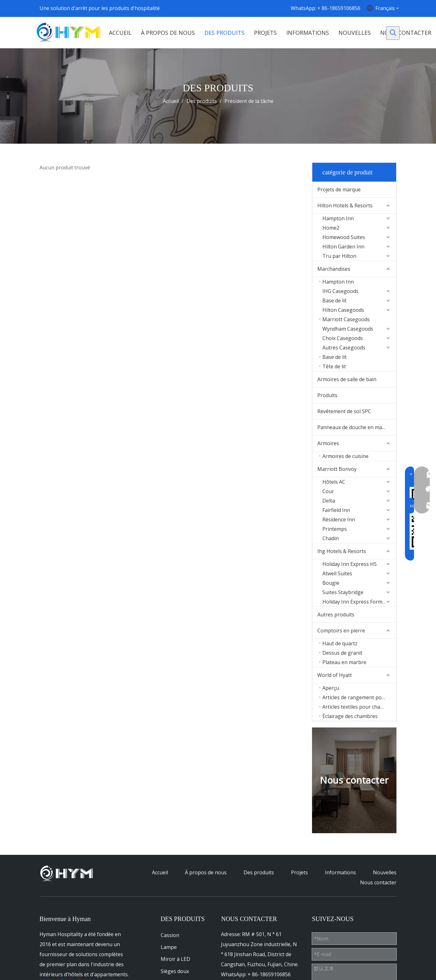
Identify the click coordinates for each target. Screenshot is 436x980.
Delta (329, 501)
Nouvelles (385, 872)
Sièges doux (175, 971)
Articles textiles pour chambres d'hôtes (359, 707)
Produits (327, 395)
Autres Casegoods (344, 348)
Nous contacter (378, 882)
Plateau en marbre (344, 662)
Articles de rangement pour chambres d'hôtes (359, 697)
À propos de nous (206, 872)
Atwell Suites (337, 573)
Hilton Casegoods (343, 310)
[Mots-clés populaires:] (393, 33)
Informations (340, 872)
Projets (299, 872)
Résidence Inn (339, 519)
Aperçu (331, 688)
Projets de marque (339, 189)
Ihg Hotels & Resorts (342, 551)
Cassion (170, 935)
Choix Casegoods (343, 338)
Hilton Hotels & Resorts (345, 205)
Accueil (160, 872)
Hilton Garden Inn (343, 247)
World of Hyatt (335, 675)
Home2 (331, 228)
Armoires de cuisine (345, 456)
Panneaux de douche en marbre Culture (357, 427)
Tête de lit (334, 366)
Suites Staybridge (343, 592)
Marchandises (334, 269)
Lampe (169, 947)
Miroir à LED (175, 959)
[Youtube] (246, 8)
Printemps (335, 529)
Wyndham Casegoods (348, 329)
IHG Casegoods (340, 291)
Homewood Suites (344, 237)
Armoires (328, 443)
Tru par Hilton (339, 256)
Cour (328, 491)
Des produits (259, 872)
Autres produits (336, 615)
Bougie (331, 583)
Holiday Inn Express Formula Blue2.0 (359, 602)
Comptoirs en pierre (341, 631)
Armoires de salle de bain (347, 379)
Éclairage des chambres (350, 716)
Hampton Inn (338, 218)
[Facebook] (221, 8)
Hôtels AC (334, 482)
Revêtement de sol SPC (344, 411)
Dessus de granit (342, 653)
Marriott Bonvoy (337, 469)
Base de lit (334, 301)
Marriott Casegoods (346, 319)
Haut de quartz (340, 643)
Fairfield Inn (336, 510)
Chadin (331, 538)
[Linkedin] (233, 8)
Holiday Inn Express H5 (350, 564)
